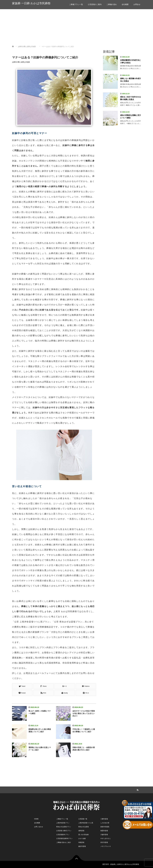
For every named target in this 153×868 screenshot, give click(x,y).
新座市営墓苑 (105, 827)
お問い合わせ (39, 827)
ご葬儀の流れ (112, 4)
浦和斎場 (81, 831)
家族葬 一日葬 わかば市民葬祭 (31, 3)
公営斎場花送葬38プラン (64, 838)
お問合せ (137, 4)
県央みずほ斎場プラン (64, 827)
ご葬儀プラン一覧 (76, 4)
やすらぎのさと (106, 838)
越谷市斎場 (82, 846)
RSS (137, 790)
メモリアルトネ (106, 846)
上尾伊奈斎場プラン (63, 823)
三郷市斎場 (104, 819)
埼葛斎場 (81, 842)
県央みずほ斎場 (83, 827)
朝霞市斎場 (104, 831)
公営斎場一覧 (83, 819)
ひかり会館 (82, 838)
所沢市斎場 (104, 842)
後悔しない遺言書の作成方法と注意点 (131, 80)
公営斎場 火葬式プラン (64, 831)
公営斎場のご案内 (95, 4)
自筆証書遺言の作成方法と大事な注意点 (131, 61)
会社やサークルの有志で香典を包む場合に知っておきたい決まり (84, 713)
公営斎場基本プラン (63, 835)
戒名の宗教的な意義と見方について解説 (131, 116)
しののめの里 (105, 823)
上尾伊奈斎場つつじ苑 (86, 823)
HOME (36, 819)
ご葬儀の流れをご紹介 (64, 842)
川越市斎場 (104, 835)
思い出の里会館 (83, 835)
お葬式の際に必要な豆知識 (21, 62)
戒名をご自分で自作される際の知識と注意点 (131, 98)
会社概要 (125, 4)
